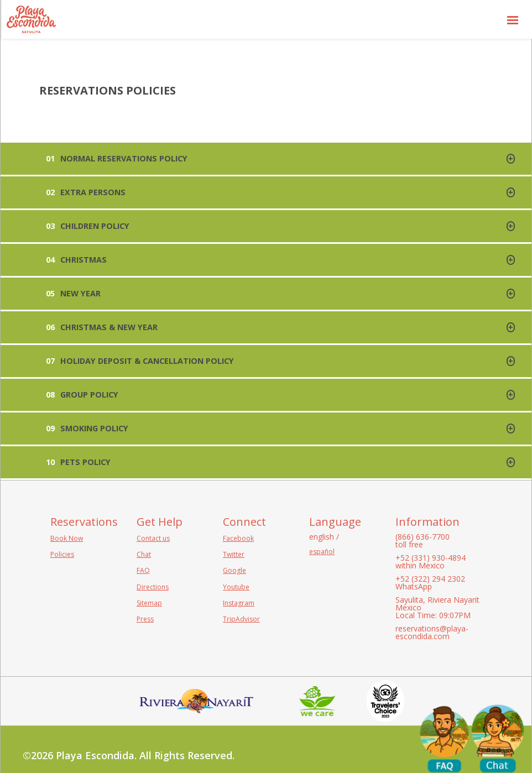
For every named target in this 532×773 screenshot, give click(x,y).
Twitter (234, 554)
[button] (513, 19)
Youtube (236, 587)
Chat (144, 554)
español (322, 552)
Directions (153, 587)
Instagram (239, 603)
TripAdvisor (241, 619)
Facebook (238, 538)
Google (234, 570)
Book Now (67, 538)
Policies (62, 554)
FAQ (143, 570)
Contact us (153, 538)
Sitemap (149, 603)
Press (145, 619)
